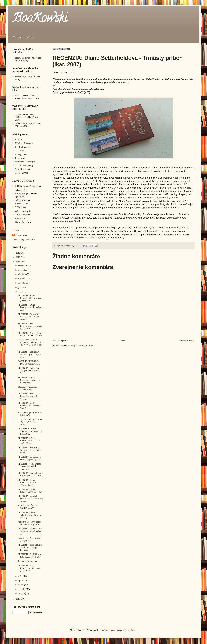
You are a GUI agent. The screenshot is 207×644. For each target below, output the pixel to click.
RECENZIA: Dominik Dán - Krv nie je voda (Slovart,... (30, 474)
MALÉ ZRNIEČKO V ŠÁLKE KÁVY (28, 507)
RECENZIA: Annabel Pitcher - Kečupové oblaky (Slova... (31, 499)
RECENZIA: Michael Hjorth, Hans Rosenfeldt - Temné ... (30, 406)
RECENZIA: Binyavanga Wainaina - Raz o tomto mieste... (29, 450)
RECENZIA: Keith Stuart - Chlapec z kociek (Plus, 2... (30, 371)
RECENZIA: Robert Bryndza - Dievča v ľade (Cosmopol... (30, 298)
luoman (112, 630)
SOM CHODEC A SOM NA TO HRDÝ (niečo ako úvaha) (30, 422)
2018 (18, 257)
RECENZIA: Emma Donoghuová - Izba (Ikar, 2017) (30, 307)
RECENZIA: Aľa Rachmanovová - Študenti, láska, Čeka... (30, 326)
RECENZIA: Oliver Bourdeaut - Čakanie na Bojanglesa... (29, 380)
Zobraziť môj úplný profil (24, 240)
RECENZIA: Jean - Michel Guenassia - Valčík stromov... (30, 467)
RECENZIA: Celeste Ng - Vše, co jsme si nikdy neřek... (29, 317)
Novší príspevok (60, 341)
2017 (18, 262)
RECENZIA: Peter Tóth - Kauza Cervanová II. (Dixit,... (29, 396)
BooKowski (40, 19)
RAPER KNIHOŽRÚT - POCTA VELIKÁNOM (29, 363)
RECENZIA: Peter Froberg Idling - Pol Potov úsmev (30, 334)
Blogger (133, 630)
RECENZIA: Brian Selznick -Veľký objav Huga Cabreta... (30, 547)
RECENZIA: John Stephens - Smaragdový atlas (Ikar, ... (30, 531)
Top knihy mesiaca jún (28, 561)
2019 (18, 253)
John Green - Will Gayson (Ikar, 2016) (29, 539)
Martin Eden (21, 235)
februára (22, 589)
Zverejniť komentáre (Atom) (82, 346)
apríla (21, 580)
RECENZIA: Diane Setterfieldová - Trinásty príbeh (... (29, 515)
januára (22, 594)
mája (21, 576)
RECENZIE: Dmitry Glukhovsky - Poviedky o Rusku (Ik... (30, 431)
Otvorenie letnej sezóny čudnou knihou (28, 388)
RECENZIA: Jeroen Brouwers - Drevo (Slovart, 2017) (27, 483)
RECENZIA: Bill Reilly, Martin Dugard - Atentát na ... (29, 354)
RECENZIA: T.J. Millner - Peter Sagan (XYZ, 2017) (30, 556)
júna (20, 292)
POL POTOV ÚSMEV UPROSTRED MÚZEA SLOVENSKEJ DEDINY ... (30, 344)
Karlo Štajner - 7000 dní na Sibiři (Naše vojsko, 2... (30, 523)
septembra (23, 279)
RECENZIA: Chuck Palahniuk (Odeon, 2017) (30, 491)
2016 (18, 599)
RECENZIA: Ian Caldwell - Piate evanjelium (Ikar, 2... (30, 458)
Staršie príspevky (186, 341)
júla (20, 287)
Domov (123, 341)
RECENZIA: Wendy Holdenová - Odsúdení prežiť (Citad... (29, 441)
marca (21, 585)
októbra (22, 274)
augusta (22, 283)
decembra (23, 265)
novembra (23, 270)
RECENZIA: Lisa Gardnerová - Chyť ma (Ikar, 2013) (29, 568)
